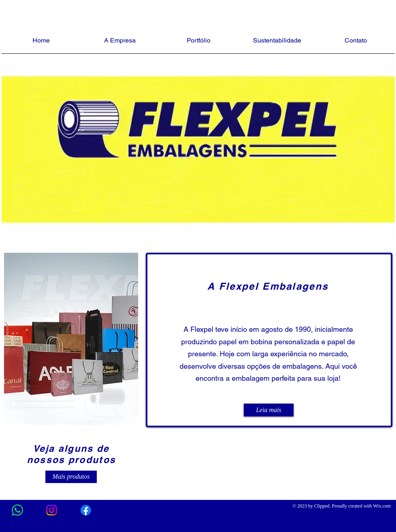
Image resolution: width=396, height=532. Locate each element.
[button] (71, 339)
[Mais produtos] (71, 477)
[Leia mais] (269, 410)
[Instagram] (52, 510)
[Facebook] (86, 510)
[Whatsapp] (17, 510)
